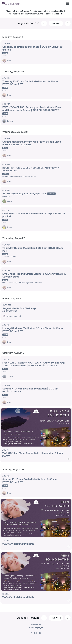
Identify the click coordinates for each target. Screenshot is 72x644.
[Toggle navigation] (67, 4)
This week (56, 23)
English (36, 633)
